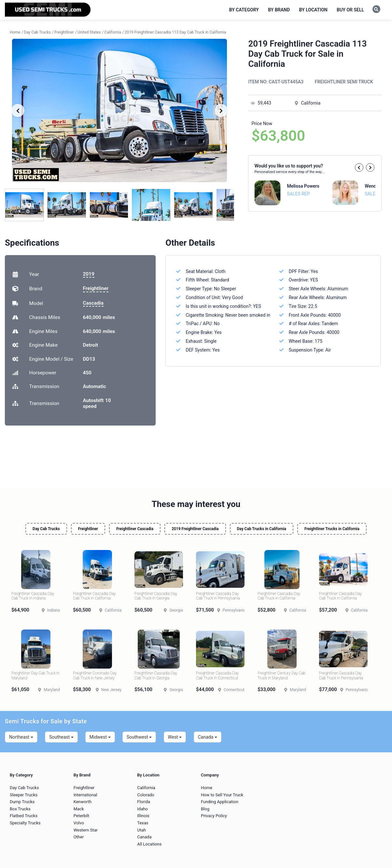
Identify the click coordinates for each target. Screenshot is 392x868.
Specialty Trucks (25, 823)
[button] (359, 167)
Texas (143, 823)
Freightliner (96, 288)
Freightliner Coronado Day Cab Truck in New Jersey (95, 675)
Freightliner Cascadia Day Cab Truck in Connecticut (217, 675)
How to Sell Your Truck (222, 795)
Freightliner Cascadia (135, 529)
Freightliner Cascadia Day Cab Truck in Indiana (33, 596)
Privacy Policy (214, 816)
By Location (313, 10)
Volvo (79, 823)
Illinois (143, 816)
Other (79, 837)
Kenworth (83, 802)
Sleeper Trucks (24, 795)
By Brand (279, 10)
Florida (144, 802)
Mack (79, 809)
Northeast (21, 737)
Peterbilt (81, 816)
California (146, 788)
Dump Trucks (22, 802)
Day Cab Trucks (46, 529)
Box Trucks (20, 809)
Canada (208, 737)
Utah (141, 830)
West (175, 737)
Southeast (61, 737)
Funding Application (220, 802)
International (85, 795)
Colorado (146, 795)
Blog (205, 809)
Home (207, 788)
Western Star (86, 830)
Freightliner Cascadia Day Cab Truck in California (94, 596)
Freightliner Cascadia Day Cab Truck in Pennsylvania (218, 596)
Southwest (139, 737)
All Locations (149, 844)
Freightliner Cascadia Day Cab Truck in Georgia (156, 596)
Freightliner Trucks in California (332, 529)
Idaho (142, 809)
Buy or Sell (350, 10)
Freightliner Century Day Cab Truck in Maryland (281, 675)
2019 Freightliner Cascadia (195, 529)
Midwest (100, 737)
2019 (89, 274)
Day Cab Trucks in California (262, 529)
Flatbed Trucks (24, 816)
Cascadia (93, 303)
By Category (244, 10)
